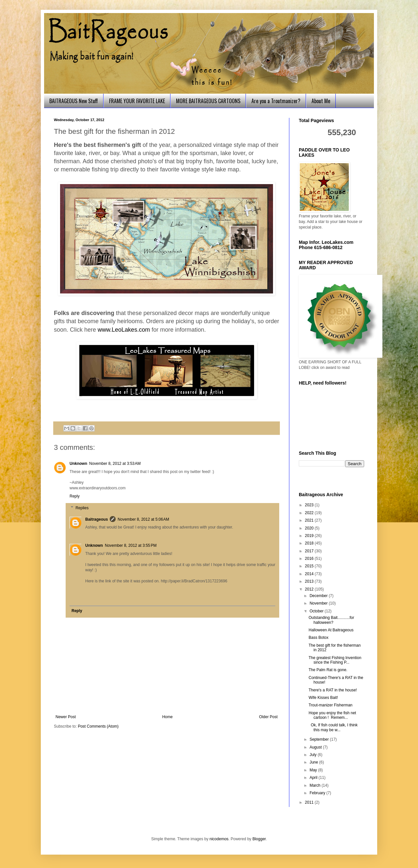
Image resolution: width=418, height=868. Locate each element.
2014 (310, 574)
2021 (310, 520)
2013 (310, 581)
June (314, 762)
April (314, 778)
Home (168, 717)
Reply (75, 496)
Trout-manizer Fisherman (330, 705)
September (320, 739)
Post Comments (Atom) (98, 726)
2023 (310, 505)
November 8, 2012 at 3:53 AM (115, 464)
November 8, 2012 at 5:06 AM (143, 519)
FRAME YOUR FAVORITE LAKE (137, 101)
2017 (310, 551)
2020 (310, 528)
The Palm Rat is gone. (328, 670)
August (316, 747)
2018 (310, 543)
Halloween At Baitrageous (331, 630)
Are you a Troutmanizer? (276, 101)
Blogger (259, 839)
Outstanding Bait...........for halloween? (331, 620)
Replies (82, 508)
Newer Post (66, 717)
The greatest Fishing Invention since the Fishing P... (335, 660)
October (317, 611)
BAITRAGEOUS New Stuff (74, 101)
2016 (310, 559)
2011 (310, 802)
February (318, 793)
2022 (310, 513)
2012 (310, 589)
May (314, 770)
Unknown (78, 464)
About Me (321, 101)
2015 (310, 566)
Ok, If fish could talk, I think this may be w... (333, 727)
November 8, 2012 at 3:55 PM (131, 545)
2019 (310, 536)
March (316, 785)
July (314, 755)
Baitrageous (96, 519)
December (319, 596)
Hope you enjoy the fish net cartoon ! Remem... (332, 715)
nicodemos (219, 839)
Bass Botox (319, 638)
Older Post (268, 717)
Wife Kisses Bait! (323, 698)
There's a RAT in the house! (333, 690)
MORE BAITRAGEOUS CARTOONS (208, 101)
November (319, 603)
